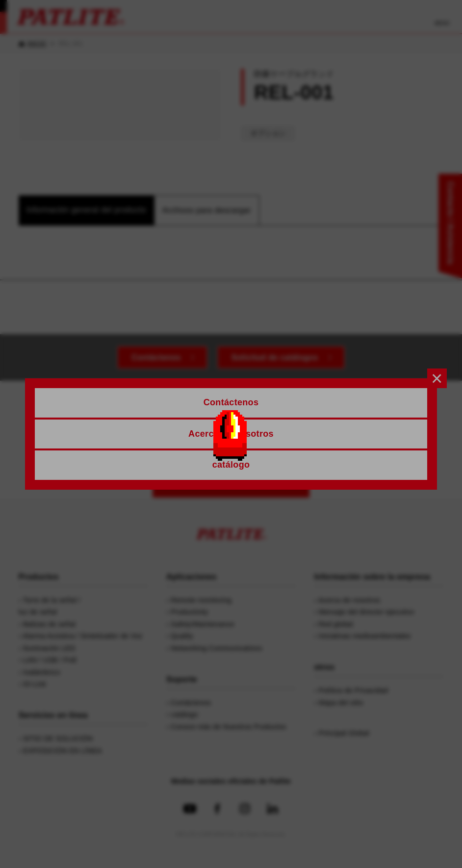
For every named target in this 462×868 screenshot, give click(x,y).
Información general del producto (86, 210)
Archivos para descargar (207, 210)
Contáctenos (156, 357)
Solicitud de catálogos (275, 357)
